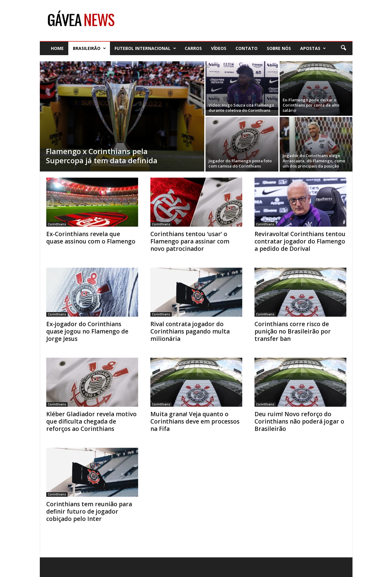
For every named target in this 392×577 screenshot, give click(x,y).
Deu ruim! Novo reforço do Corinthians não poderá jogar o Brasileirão (299, 421)
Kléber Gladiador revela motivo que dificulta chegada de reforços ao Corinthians (91, 421)
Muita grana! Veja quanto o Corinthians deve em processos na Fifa (195, 421)
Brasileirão (89, 48)
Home (57, 48)
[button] (343, 48)
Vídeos (219, 48)
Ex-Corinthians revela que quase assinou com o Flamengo (91, 238)
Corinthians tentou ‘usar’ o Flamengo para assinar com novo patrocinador (190, 241)
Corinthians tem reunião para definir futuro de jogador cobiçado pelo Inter (89, 511)
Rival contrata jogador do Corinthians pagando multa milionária (190, 331)
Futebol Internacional (145, 48)
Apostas (313, 48)
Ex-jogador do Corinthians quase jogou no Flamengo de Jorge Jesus (87, 331)
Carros (193, 48)
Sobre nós (279, 48)
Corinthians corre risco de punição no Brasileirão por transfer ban (293, 331)
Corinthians (57, 224)
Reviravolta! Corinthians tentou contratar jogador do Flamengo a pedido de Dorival (300, 241)
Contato (247, 48)
